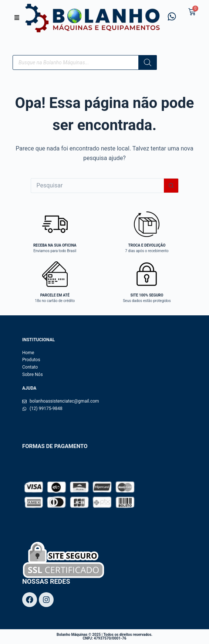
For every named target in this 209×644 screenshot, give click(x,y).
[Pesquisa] (148, 62)
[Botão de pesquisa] (171, 186)
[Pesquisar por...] (97, 186)
